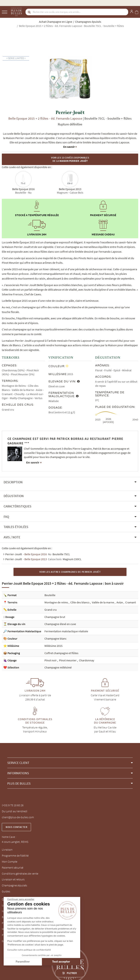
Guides (6, 891)
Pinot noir (51, 660)
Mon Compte (10, 861)
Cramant (131, 602)
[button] (70, 482)
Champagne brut (55, 617)
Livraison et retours (13, 879)
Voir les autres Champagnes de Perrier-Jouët (70, 572)
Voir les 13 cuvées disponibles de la (70, 159)
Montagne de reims (57, 602)
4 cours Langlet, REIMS (15, 842)
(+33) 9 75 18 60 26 (13, 805)
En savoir (70, 147)
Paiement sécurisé (13, 867)
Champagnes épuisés (14, 885)
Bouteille (50, 595)
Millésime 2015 (54, 646)
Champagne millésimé (58, 667)
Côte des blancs (80, 602)
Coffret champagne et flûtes (61, 653)
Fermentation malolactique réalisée (66, 631)
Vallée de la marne (103, 602)
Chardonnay (86, 660)
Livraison (7, 850)
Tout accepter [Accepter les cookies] (61, 962)
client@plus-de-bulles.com (18, 817)
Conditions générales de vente (20, 873)
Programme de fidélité (15, 856)
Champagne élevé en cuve (60, 624)
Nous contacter (16, 827)
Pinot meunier (68, 660)
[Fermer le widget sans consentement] (21, 899)
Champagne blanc (56, 638)
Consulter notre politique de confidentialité (29, 950)
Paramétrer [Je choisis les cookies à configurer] (23, 962)
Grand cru (51, 610)
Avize (120, 602)
